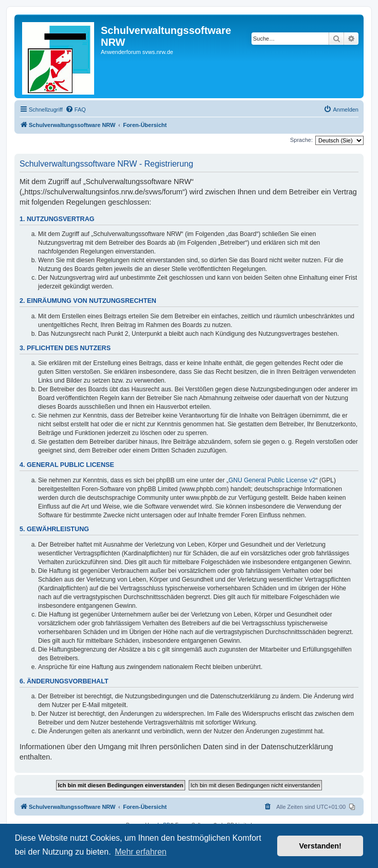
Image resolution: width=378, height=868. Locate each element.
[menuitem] (76, 110)
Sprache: (301, 140)
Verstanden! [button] (320, 846)
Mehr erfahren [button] (141, 852)
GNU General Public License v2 (272, 480)
